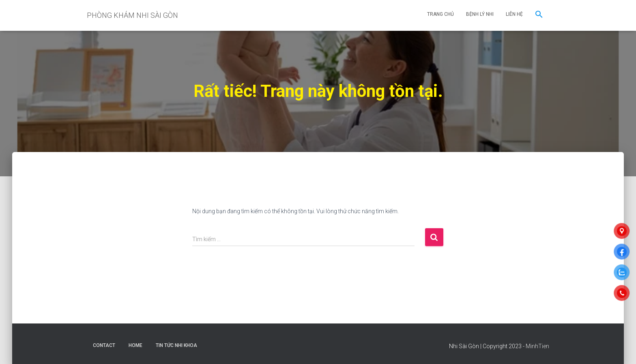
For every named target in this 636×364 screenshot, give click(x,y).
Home (135, 345)
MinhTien (537, 346)
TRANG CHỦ (440, 14)
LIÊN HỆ (514, 14)
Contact (104, 345)
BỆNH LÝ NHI (480, 14)
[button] (539, 15)
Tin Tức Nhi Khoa (176, 345)
